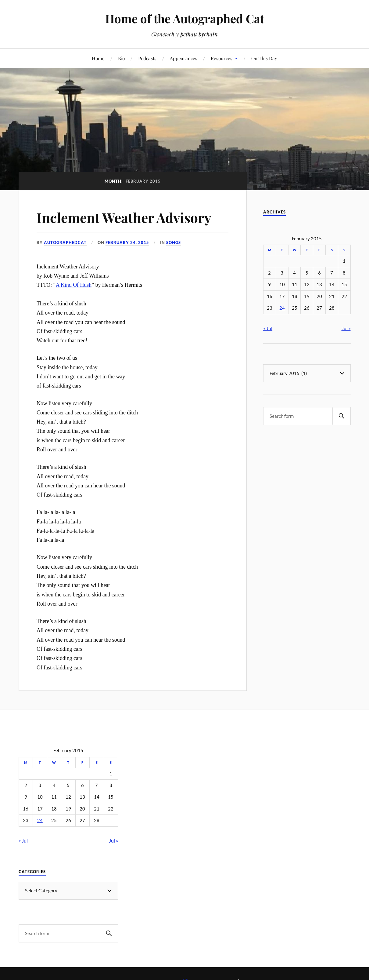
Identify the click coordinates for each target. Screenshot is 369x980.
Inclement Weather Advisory (124, 217)
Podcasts (147, 58)
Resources (222, 58)
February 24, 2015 (127, 242)
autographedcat (65, 242)
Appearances (184, 58)
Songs (174, 242)
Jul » (346, 328)
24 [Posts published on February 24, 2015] (282, 308)
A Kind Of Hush (74, 285)
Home (98, 58)
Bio (121, 58)
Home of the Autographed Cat (185, 18)
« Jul (268, 328)
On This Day (264, 58)
